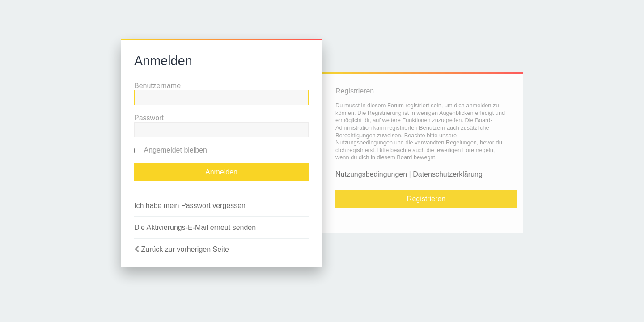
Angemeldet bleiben (171, 150)
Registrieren (426, 199)
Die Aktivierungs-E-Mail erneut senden (195, 227)
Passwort (149, 118)
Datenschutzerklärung (448, 174)
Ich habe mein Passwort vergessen (190, 205)
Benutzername (157, 86)
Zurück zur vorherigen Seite (185, 249)
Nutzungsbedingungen (371, 174)
